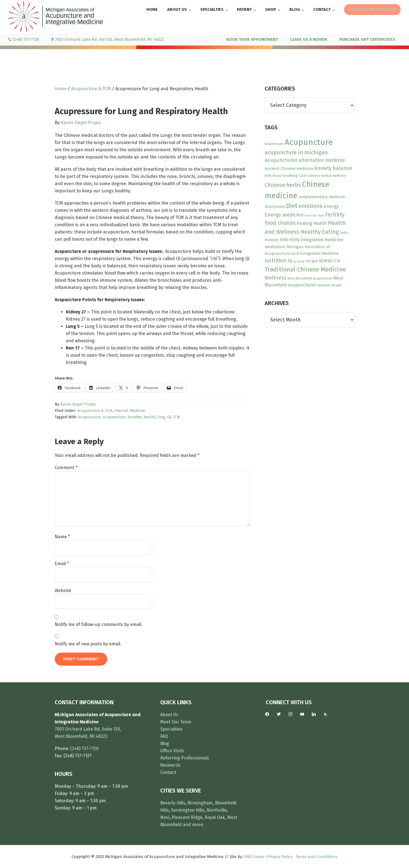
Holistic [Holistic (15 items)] (272, 240)
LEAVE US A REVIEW (309, 39)
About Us (169, 715)
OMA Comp (254, 857)
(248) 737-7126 (24, 39)
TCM (176, 417)
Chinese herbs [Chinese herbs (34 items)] (283, 185)
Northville (217, 810)
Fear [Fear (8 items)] (321, 215)
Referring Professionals (185, 758)
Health (149, 417)
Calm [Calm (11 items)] (303, 176)
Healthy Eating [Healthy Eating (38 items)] (320, 232)
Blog (165, 744)
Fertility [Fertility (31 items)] (335, 215)
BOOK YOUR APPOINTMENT (252, 39)
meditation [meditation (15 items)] (275, 247)
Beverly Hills (173, 803)
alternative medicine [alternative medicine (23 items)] (322, 160)
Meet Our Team (176, 722)
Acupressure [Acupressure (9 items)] (274, 144)
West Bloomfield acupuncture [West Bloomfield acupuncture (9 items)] (310, 278)
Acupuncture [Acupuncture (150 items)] (309, 142)
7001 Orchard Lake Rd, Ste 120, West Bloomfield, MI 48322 (108, 39)
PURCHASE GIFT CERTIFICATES (367, 39)
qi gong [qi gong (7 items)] (299, 261)
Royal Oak (215, 817)
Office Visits (172, 751)
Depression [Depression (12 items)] (275, 207)
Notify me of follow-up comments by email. (99, 624)
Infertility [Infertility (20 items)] (290, 240)
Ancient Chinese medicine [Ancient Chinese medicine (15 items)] (289, 168)
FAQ (164, 736)
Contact (168, 772)
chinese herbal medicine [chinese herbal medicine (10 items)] (327, 176)
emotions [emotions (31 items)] (310, 206)
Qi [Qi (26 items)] (290, 261)
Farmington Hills (188, 810)
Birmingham (200, 803)
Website (63, 591)
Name (62, 537)
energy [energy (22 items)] (331, 206)
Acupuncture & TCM (95, 411)
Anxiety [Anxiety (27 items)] (323, 168)
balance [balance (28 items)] (342, 168)
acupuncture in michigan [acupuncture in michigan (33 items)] (296, 152)
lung (161, 417)
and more (193, 825)
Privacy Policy (280, 857)
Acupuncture (114, 417)
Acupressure (89, 417)
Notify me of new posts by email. (88, 644)
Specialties (171, 729)
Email (62, 564)
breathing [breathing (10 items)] (290, 176)
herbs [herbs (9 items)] (344, 233)
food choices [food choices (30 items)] (280, 223)
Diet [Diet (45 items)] (292, 206)
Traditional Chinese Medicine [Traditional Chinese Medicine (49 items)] (305, 269)
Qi (169, 417)
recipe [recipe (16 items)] (311, 261)
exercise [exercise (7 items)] (311, 216)
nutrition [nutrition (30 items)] (276, 261)
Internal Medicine (130, 411)
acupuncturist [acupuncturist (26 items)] (281, 160)
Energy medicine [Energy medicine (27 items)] (284, 215)
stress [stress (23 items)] (325, 261)
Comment (66, 468)
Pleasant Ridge (187, 817)
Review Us (170, 765)
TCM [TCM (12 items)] (337, 261)
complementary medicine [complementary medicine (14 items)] (322, 197)
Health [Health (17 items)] (320, 223)
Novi (165, 817)
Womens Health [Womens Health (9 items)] (330, 285)
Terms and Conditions (316, 857)
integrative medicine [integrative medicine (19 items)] (322, 240)
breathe (135, 417)
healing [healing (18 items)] (304, 223)
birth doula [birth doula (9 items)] (273, 176)
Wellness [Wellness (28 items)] (275, 278)
